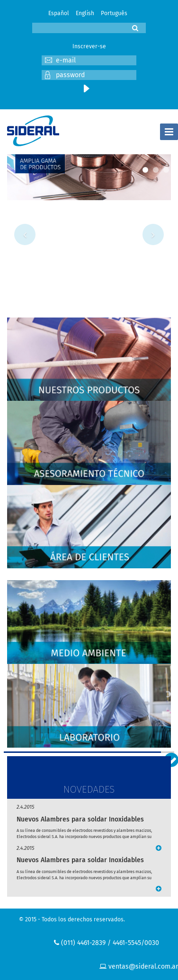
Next (153, 234)
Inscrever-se (89, 46)
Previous (25, 234)
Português (114, 13)
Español (59, 13)
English (85, 13)
